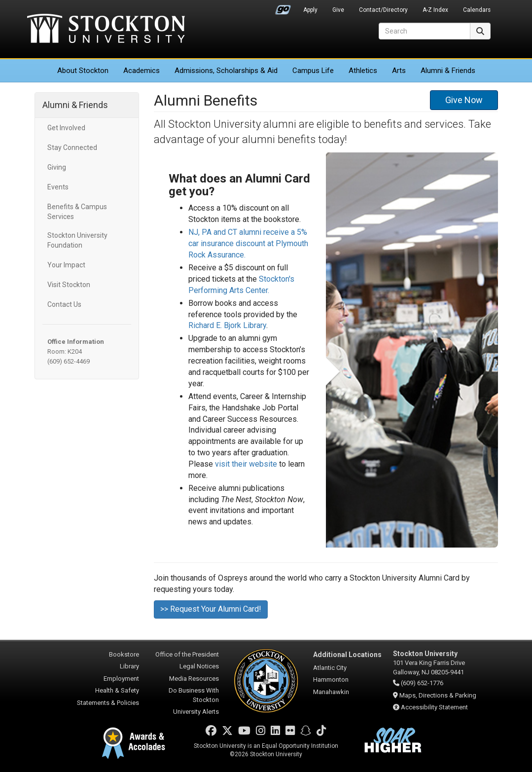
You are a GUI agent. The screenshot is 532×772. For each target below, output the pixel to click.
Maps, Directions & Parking (438, 695)
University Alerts (196, 712)
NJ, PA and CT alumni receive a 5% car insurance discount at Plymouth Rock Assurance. (248, 243)
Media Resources (194, 679)
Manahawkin (331, 692)
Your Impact (66, 265)
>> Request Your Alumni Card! (211, 609)
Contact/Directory (383, 10)
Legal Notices (199, 666)
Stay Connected (72, 147)
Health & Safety (117, 690)
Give (338, 10)
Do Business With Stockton (194, 695)
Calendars (477, 10)
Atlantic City (330, 668)
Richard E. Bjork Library (227, 325)
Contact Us (64, 304)
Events (58, 187)
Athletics (363, 71)
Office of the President (187, 654)
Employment (121, 679)
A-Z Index (435, 10)
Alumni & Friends (448, 71)
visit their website (246, 464)
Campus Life (313, 71)
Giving (57, 167)
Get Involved (66, 128)
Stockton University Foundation (77, 240)
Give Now (464, 100)
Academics (142, 71)
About (83, 71)
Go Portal (283, 7)
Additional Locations (347, 655)
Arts (399, 71)
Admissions (226, 71)
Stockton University (106, 30)
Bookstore (124, 654)
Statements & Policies (108, 703)
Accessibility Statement (434, 707)
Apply (310, 10)
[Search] (425, 31)
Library (129, 666)
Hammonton (331, 680)
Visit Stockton (69, 285)
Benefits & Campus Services (77, 212)
